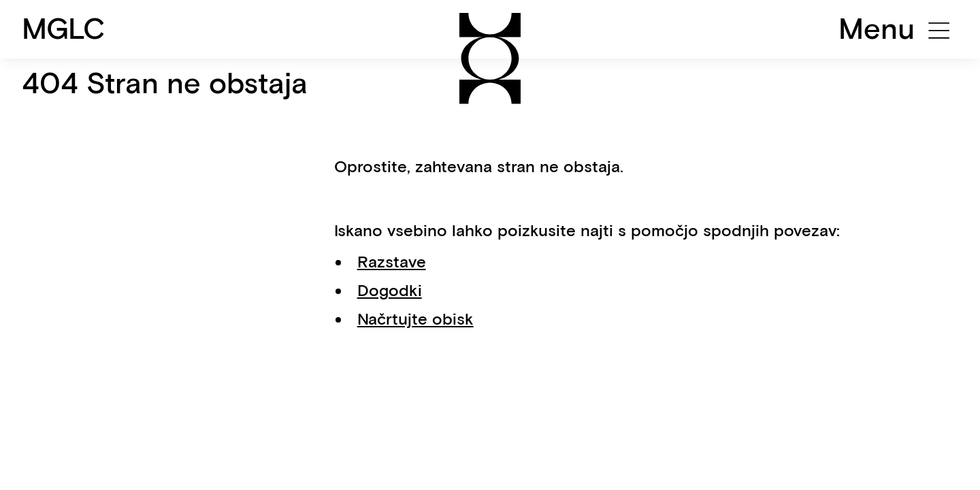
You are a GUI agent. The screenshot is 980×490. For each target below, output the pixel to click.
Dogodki (390, 290)
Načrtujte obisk (415, 319)
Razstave (392, 262)
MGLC (64, 29)
